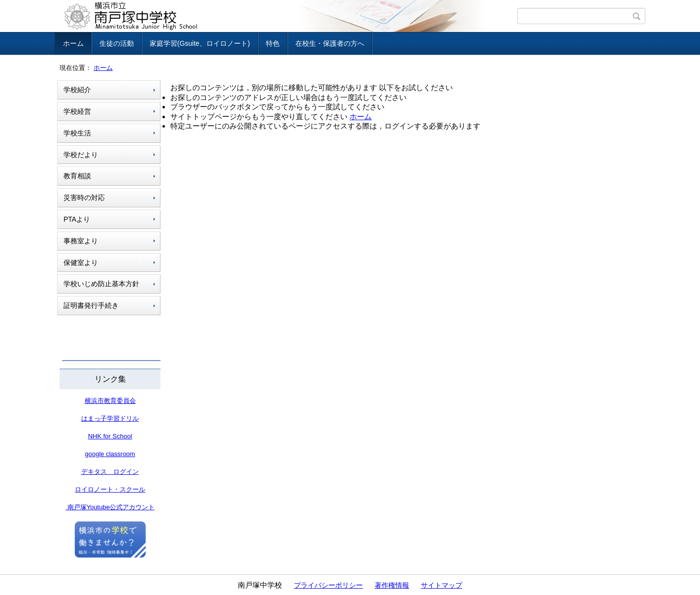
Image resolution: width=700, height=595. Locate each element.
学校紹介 (77, 90)
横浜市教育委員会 (110, 401)
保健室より (81, 263)
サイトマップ (442, 585)
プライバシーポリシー (328, 585)
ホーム (73, 43)
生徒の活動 (117, 43)
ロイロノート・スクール (110, 489)
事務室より (81, 241)
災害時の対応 (84, 198)
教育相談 (77, 176)
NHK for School (110, 436)
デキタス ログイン (110, 472)
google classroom (110, 454)
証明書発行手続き (91, 305)
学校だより (81, 155)
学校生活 (77, 133)
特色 (273, 43)
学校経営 (77, 111)
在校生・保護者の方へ (330, 43)
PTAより (77, 219)
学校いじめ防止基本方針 (101, 284)
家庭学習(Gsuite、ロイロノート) (200, 43)
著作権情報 (392, 585)
